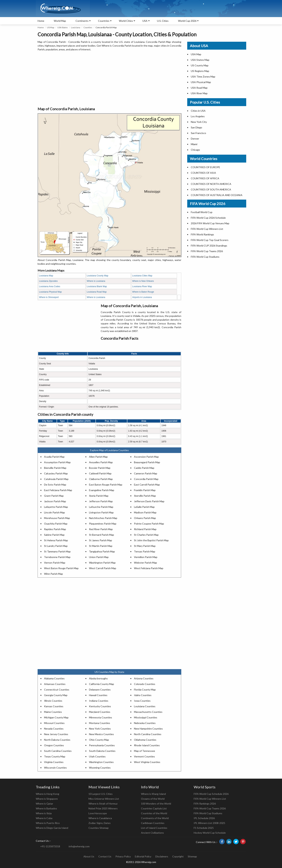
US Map (51, 27)
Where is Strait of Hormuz (103, 804)
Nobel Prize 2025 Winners (103, 808)
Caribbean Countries (153, 823)
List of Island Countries (154, 828)
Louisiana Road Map (97, 292)
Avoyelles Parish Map (101, 462)
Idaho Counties (143, 695)
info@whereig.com (79, 846)
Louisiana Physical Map (50, 292)
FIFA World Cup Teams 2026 (207, 251)
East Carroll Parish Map (147, 485)
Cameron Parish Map (146, 473)
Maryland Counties (100, 712)
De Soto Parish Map (55, 485)
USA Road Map (199, 88)
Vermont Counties (144, 756)
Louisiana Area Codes (50, 286)
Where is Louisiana (96, 281)
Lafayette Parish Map (56, 507)
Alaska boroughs (98, 678)
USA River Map (199, 93)
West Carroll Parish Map (103, 568)
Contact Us (105, 856)
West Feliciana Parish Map (149, 568)
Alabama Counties (54, 678)
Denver (195, 139)
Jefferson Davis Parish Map (149, 501)
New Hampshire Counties (148, 729)
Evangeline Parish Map (102, 490)
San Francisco (198, 133)
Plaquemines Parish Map (103, 524)
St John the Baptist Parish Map (151, 540)
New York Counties (100, 729)
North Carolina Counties (148, 734)
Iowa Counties (142, 701)
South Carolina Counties (58, 751)
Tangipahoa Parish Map (102, 551)
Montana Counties (100, 723)
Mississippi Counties (146, 717)
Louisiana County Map (98, 276)
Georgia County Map (56, 695)
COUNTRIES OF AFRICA (205, 178)
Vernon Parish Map (55, 563)
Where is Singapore (47, 799)
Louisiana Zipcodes (48, 281)
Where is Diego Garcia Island (52, 828)
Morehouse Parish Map (57, 518)
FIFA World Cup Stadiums (205, 257)
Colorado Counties (145, 684)
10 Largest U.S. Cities (101, 794)
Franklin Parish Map (145, 490)
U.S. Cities (163, 21)
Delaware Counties (100, 690)
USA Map (196, 54)
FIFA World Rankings (202, 234)
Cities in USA (198, 111)
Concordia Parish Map (146, 479)
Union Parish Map (99, 557)
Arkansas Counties (55, 684)
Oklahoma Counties (145, 740)
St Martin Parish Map (101, 546)
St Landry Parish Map (56, 546)
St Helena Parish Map (56, 540)
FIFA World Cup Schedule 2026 (211, 794)
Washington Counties (101, 762)
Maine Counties (53, 712)
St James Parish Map (101, 540)
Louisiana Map (46, 276)
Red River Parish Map (101, 529)
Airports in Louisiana (142, 297)
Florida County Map (145, 690)
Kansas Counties (54, 706)
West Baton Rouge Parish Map (61, 568)
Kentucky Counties (100, 706)
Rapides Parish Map (55, 529)
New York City (199, 122)
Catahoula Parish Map (56, 479)
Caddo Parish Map (144, 468)
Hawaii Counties (98, 695)
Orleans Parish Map (145, 518)
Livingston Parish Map (101, 512)
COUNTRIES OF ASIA (203, 173)
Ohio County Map (99, 740)
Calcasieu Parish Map (56, 473)
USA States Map (200, 60)
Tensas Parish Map (145, 551)
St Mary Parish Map (145, 546)
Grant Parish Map (54, 496)
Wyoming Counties (100, 768)
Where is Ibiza (44, 813)
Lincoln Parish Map (54, 512)
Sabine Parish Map (54, 535)
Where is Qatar (44, 804)
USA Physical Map (201, 82)
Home (41, 21)
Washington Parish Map (102, 563)
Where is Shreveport (49, 297)
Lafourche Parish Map (101, 507)
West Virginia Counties (147, 762)
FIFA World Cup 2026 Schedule (208, 218)
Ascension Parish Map (146, 457)
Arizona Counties (144, 678)
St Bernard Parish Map (102, 535)
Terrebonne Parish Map (57, 557)
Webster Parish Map (145, 563)
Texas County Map (55, 756)
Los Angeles (198, 116)
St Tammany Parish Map (57, 551)
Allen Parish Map (98, 457)
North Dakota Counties (57, 740)
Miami (194, 144)
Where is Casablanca (100, 818)
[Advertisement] (109, 79)
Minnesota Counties (101, 717)
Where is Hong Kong (47, 794)
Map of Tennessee (145, 751)
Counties (88, 27)
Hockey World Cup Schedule (210, 833)
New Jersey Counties (56, 734)
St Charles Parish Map (146, 535)
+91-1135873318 (50, 846)
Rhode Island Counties (147, 745)
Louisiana (76, 27)
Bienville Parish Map (55, 468)
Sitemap (192, 856)
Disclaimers (162, 856)
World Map (60, 21)
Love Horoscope (98, 813)
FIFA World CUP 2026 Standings (209, 246)
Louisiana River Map (142, 286)
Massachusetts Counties (148, 712)
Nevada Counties (54, 729)
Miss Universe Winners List (104, 799)
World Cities (126, 21)
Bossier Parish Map (100, 468)
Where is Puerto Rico (48, 823)
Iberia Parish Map (99, 496)
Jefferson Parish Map (101, 501)
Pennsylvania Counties (102, 745)
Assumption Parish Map (57, 462)
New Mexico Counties (101, 734)
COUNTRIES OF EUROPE (205, 167)
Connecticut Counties (57, 690)
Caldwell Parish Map (100, 473)
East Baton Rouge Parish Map (106, 485)
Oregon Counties (54, 745)
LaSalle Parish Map (144, 507)
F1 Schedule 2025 (204, 828)
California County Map (102, 684)
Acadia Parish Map (54, 457)
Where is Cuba (44, 818)
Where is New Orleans (143, 281)
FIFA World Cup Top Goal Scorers (210, 240)
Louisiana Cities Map (142, 276)
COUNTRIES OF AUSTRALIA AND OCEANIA (217, 195)
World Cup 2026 (187, 21)
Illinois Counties (53, 701)
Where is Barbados (46, 808)
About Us (89, 856)
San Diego (196, 127)
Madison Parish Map (145, 512)
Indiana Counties (99, 701)
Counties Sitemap (99, 828)
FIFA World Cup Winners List (207, 229)
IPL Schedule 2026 (204, 818)
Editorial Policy (143, 856)
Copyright (178, 856)
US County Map (200, 65)
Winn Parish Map (54, 574)
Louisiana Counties (145, 706)
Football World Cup (202, 212)
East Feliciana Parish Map (58, 490)
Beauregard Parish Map (147, 462)
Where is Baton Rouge (143, 292)
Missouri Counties (54, 723)
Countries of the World (154, 813)
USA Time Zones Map (203, 77)
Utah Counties (97, 756)
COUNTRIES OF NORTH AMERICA (211, 184)
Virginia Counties (54, 762)
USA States (63, 27)
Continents (82, 21)
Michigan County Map (56, 717)
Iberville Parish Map (145, 496)
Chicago (195, 150)
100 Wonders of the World (156, 804)
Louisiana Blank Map (97, 286)
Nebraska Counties (145, 723)
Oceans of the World (153, 799)
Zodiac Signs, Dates (100, 823)
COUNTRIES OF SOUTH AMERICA (211, 189)
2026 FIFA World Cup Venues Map (210, 223)
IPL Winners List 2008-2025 (209, 823)
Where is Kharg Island (153, 794)
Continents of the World (155, 818)
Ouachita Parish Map (56, 524)
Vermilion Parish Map (146, 557)
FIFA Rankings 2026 (205, 804)
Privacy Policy (123, 856)
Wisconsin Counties (55, 768)
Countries (104, 21)
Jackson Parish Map (55, 501)
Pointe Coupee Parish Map (149, 524)
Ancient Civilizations (152, 833)
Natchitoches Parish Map (103, 518)
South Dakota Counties (102, 751)
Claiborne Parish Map (101, 479)
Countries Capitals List (154, 808)
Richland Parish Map (145, 529)
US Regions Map (200, 71)
